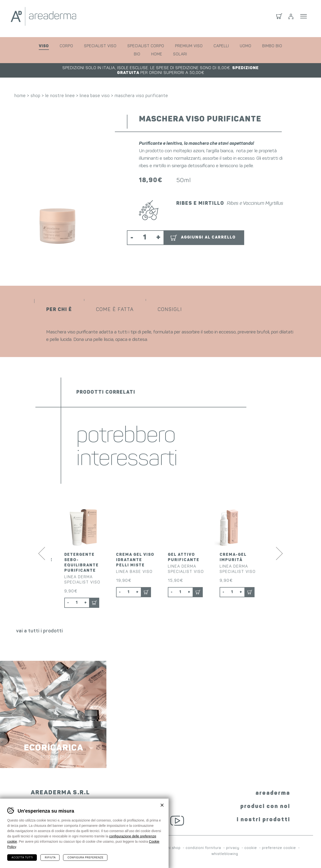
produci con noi (265, 807)
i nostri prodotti (263, 821)
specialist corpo (146, 46)
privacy (233, 849)
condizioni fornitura (203, 849)
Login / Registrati (291, 19)
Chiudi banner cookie (162, 805)
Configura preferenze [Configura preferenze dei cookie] (85, 858)
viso (44, 46)
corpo (66, 46)
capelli (221, 46)
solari (180, 54)
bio (137, 54)
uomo (246, 46)
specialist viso (100, 46)
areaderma (273, 794)
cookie (251, 849)
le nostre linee (60, 96)
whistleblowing (225, 855)
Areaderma (55, 19)
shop (36, 96)
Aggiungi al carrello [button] (208, 238)
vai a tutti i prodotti (39, 632)
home (157, 54)
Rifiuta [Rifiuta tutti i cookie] (50, 858)
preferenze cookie (279, 849)
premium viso (189, 46)
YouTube (177, 821)
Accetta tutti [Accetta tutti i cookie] (22, 858)
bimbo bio (272, 46)
